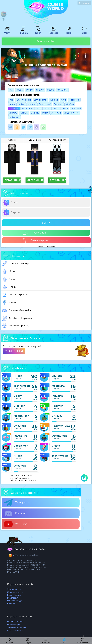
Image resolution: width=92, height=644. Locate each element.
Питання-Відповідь (17, 310)
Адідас (56, 109)
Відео (84, 32)
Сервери (54, 32)
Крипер (54, 100)
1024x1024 (62, 90)
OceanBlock (59, 436)
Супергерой (45, 104)
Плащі (9, 287)
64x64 (20, 90)
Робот (45, 113)
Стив (64, 100)
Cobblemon (21, 446)
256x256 (40, 90)
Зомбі (12, 104)
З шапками (27, 109)
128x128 (30, 90)
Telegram (16, 503)
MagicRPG (58, 386)
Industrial (58, 396)
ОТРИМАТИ (14, 351)
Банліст (10, 303)
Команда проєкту (16, 325)
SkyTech (57, 376)
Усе (11, 90)
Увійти (46, 223)
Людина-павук (72, 113)
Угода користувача (17, 627)
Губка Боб (76, 109)
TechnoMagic (22, 386)
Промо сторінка (15, 622)
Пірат (39, 109)
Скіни (9, 279)
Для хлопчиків (24, 100)
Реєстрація (35, 233)
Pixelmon (58, 406)
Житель (13, 113)
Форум (8, 32)
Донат (38, 32)
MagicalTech (21, 416)
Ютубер (70, 104)
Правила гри (14, 624)
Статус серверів (15, 630)
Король (24, 113)
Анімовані (14, 117)
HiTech (18, 376)
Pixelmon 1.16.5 (61, 426)
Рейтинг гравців (15, 295)
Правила (23, 32)
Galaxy (18, 396)
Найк (47, 109)
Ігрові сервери (15, 595)
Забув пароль (35, 240)
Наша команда (14, 601)
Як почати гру (14, 589)
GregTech (19, 406)
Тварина (58, 104)
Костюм (32, 104)
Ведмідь (35, 113)
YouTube (16, 524)
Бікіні (65, 109)
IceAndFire (20, 436)
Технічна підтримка (17, 318)
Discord (15, 513)
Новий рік (74, 100)
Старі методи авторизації (46, 246)
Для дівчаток (41, 100)
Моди (9, 271)
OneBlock (20, 426)
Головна (9, 641)
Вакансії (11, 604)
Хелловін (14, 109)
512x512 (51, 90)
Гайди (69, 32)
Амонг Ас (56, 113)
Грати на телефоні (46, 41)
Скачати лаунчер (16, 264)
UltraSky (57, 416)
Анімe (21, 104)
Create (56, 446)
